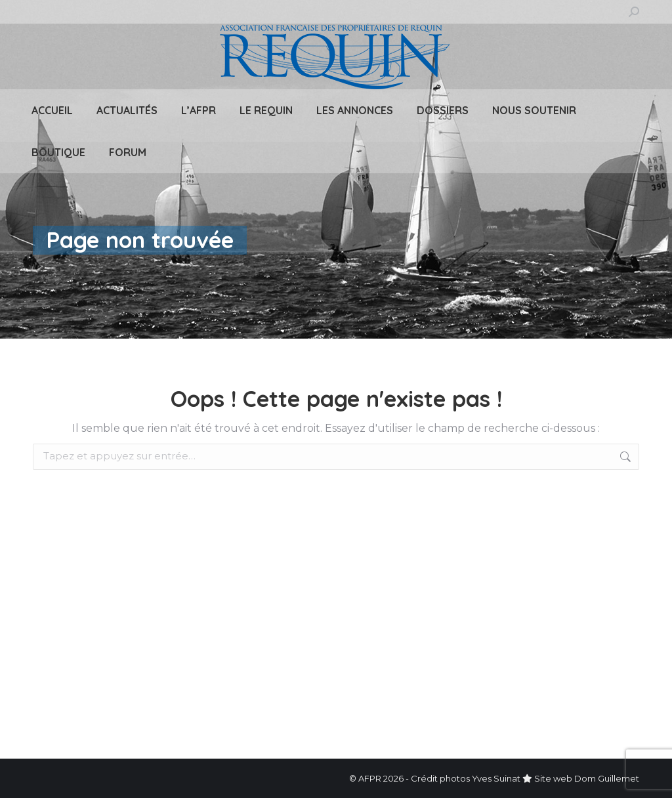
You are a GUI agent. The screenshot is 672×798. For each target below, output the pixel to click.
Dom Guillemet (607, 778)
